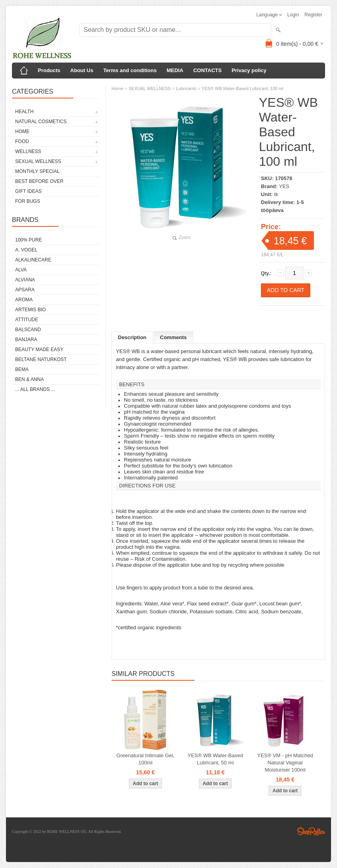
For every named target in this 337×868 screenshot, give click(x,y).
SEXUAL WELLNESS (38, 161)
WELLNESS (28, 151)
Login (293, 15)
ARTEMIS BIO (30, 310)
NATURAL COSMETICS (41, 122)
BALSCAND (28, 330)
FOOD (22, 141)
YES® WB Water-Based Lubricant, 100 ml (242, 88)
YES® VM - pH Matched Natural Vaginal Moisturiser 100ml (285, 763)
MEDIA (175, 70)
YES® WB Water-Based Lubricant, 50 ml (215, 759)
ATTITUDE (27, 320)
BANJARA (26, 340)
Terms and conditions (130, 70)
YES (284, 186)
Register (313, 15)
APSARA (25, 290)
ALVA (21, 270)
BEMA (22, 369)
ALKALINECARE (33, 260)
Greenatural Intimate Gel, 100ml (145, 759)
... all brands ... (35, 389)
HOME (22, 132)
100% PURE (28, 240)
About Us (82, 70)
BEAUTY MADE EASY (39, 350)
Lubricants (186, 88)
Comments (173, 337)
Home (117, 88)
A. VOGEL (26, 250)
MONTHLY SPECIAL (37, 171)
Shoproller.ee (311, 831)
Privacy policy (249, 70)
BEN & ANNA (29, 379)
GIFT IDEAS (28, 191)
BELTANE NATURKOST (41, 359)
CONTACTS (207, 70)
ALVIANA (25, 280)
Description (132, 337)
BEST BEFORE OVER (39, 181)
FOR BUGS (28, 201)
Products (49, 70)
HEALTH (24, 112)
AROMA (24, 300)
